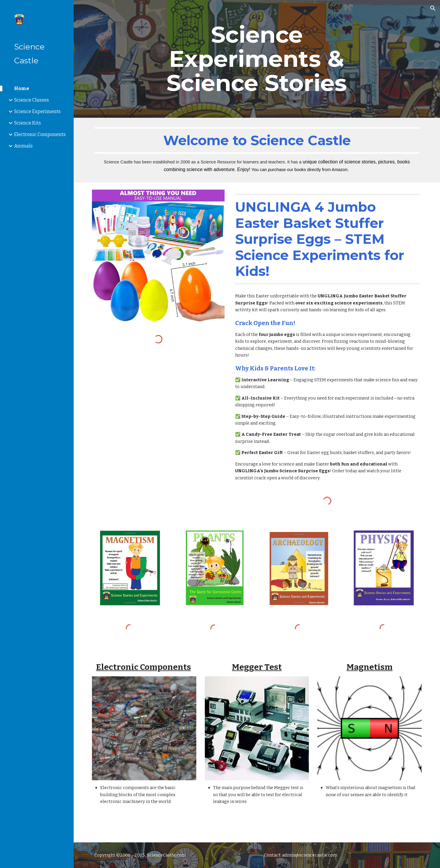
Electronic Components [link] (40, 134)
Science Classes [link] (32, 100)
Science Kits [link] (28, 123)
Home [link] (22, 88)
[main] (257, 59)
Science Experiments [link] (37, 111)
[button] (433, 8)
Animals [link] (23, 146)
